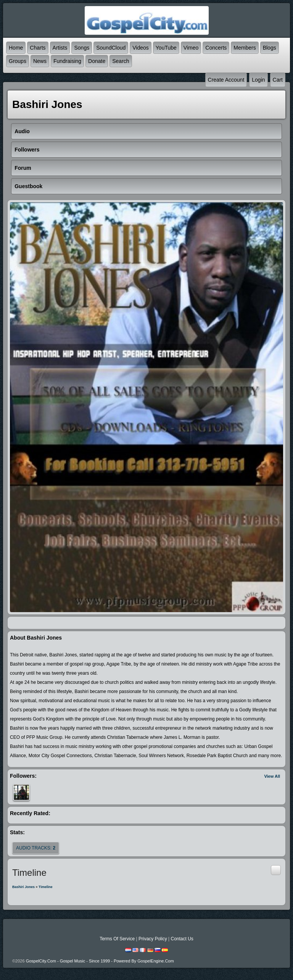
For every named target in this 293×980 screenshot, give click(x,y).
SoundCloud (111, 48)
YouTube (166, 48)
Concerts (216, 48)
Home (16, 48)
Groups (18, 61)
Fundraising (67, 61)
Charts (38, 48)
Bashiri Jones (23, 887)
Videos (141, 48)
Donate (97, 61)
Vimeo (191, 48)
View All (272, 776)
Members (245, 48)
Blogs (270, 48)
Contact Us (182, 939)
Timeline (45, 887)
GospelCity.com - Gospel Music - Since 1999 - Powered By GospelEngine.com (100, 961)
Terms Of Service (117, 939)
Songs (82, 48)
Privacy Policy (153, 939)
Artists (60, 48)
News (40, 61)
